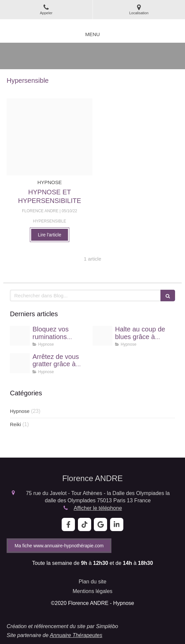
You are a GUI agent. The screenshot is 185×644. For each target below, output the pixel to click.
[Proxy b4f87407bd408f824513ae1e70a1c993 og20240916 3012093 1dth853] (102, 336)
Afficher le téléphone (98, 508)
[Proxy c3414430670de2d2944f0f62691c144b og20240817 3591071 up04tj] (20, 363)
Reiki (15, 424)
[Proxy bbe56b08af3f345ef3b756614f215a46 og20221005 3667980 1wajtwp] (50, 137)
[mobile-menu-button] (92, 34)
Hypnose (20, 411)
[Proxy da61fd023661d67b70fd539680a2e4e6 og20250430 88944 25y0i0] (20, 336)
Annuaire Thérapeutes (76, 635)
